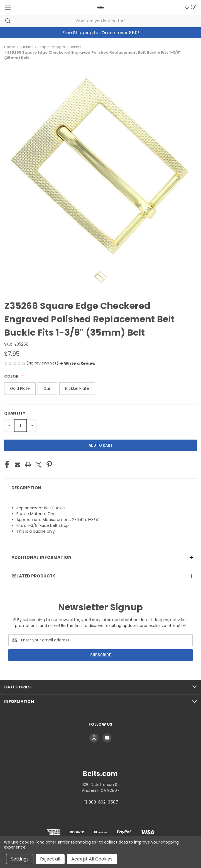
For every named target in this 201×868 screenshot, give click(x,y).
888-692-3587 (103, 802)
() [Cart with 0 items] (191, 7)
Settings (20, 859)
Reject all (50, 859)
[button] (78, 363)
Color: (12, 376)
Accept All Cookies (92, 859)
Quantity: (15, 413)
